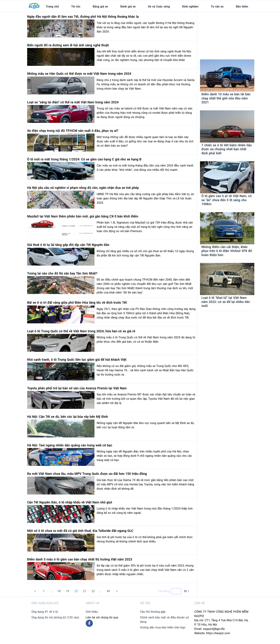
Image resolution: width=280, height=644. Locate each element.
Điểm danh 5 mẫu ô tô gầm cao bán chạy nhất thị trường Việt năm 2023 (80, 559)
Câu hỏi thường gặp (153, 612)
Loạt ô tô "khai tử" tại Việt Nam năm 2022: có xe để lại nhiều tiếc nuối (226, 302)
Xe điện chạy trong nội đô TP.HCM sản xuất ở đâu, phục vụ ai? (73, 131)
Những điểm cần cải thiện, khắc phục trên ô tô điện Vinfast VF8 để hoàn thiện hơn (227, 251)
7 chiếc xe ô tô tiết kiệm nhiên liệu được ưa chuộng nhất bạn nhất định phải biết (227, 149)
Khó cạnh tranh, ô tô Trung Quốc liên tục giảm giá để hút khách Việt (77, 360)
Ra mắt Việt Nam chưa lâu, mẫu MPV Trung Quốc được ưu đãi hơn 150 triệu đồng (87, 474)
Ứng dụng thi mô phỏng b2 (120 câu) (55, 617)
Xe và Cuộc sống (159, 7)
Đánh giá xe (128, 7)
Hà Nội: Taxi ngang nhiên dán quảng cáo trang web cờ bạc (70, 445)
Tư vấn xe (217, 7)
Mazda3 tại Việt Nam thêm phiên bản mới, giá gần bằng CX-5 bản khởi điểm (83, 216)
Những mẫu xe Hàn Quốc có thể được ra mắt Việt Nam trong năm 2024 (79, 74)
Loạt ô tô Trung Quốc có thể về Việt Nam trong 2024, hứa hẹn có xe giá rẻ (81, 331)
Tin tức (76, 7)
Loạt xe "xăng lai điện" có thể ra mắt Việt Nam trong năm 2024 (73, 102)
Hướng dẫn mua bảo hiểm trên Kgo (163, 627)
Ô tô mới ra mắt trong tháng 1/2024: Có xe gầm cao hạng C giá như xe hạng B (84, 159)
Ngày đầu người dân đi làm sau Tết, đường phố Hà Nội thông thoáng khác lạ (83, 17)
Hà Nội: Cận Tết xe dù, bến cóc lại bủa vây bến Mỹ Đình (68, 417)
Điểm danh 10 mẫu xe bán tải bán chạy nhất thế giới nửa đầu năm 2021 (226, 98)
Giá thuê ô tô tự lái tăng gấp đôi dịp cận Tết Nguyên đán (68, 245)
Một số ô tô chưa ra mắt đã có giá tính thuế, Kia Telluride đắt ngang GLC (80, 531)
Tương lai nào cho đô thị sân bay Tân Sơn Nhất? (62, 273)
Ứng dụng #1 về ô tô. (45, 612)
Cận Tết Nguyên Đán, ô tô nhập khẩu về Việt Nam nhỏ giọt (70, 502)
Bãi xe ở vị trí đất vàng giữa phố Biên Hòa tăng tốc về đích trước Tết (77, 303)
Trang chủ (52, 7)
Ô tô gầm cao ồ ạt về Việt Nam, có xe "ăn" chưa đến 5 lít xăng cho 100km (227, 200)
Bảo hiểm (242, 7)
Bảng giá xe (100, 7)
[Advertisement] (227, 34)
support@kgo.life (214, 629)
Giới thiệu (92, 612)
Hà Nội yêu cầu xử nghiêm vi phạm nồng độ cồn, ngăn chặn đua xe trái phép (83, 188)
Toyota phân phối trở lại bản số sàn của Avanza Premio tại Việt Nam (77, 388)
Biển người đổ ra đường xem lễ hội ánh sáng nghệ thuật (68, 45)
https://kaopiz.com (218, 633)
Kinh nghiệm (190, 7)
